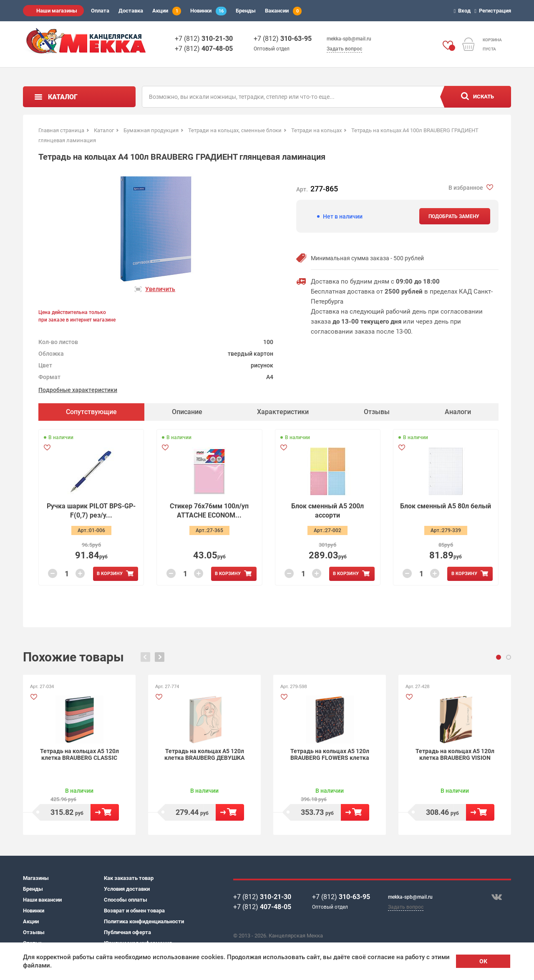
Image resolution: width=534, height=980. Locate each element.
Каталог (63, 97)
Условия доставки (127, 889)
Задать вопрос (344, 49)
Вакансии (283, 11)
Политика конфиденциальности (144, 921)
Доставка (131, 11)
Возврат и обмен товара (134, 911)
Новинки (208, 11)
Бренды (246, 11)
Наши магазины (57, 11)
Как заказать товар (129, 878)
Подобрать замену (454, 216)
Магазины (36, 878)
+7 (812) (204, 39)
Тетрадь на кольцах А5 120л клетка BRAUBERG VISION (455, 754)
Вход (464, 11)
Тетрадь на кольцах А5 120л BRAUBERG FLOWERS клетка (330, 754)
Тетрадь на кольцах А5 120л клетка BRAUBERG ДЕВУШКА (204, 754)
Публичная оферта (127, 932)
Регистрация (494, 11)
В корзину (110, 574)
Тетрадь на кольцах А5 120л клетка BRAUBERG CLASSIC (79, 754)
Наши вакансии (42, 900)
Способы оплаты (126, 900)
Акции (167, 11)
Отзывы (34, 932)
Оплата (100, 11)
